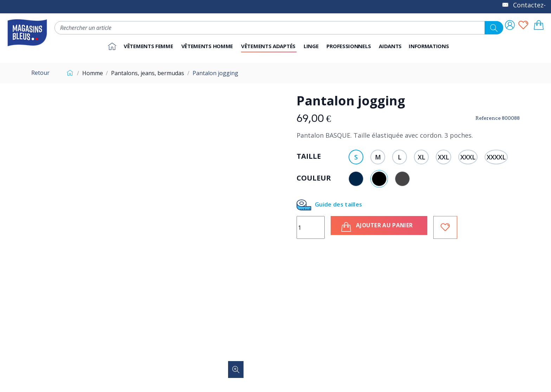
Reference (488, 118)
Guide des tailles (329, 205)
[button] (349, 46)
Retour (40, 73)
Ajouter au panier (380, 227)
